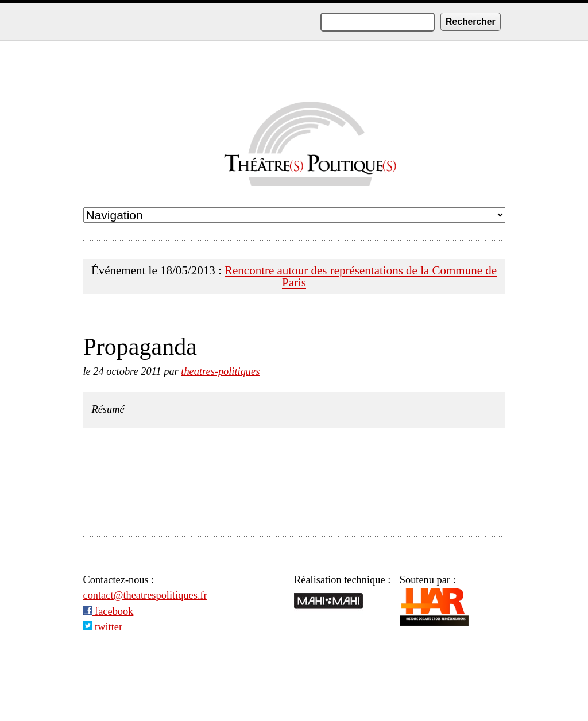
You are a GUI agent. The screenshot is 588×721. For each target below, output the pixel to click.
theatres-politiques (220, 371)
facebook (109, 611)
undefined (294, 215)
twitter (103, 627)
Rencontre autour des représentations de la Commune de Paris (361, 276)
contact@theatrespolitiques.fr (145, 595)
